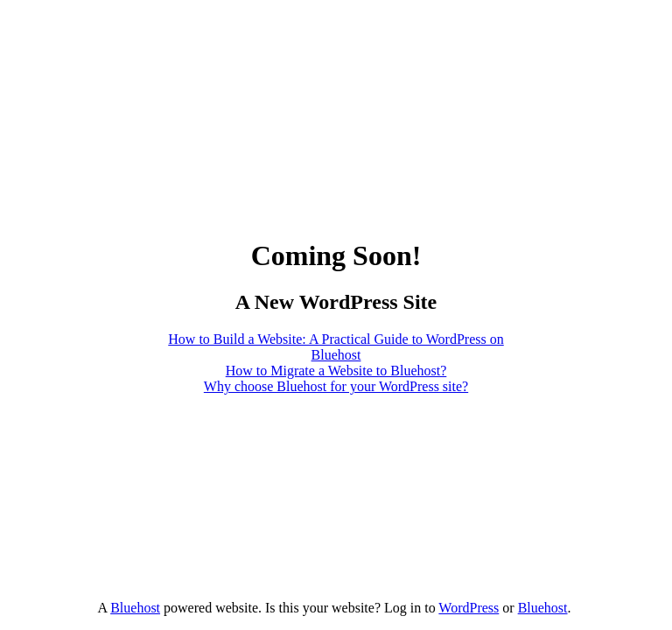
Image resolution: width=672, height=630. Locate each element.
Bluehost (135, 608)
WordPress (469, 608)
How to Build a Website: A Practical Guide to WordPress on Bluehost (336, 347)
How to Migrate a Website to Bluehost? (336, 371)
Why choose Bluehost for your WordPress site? (336, 386)
